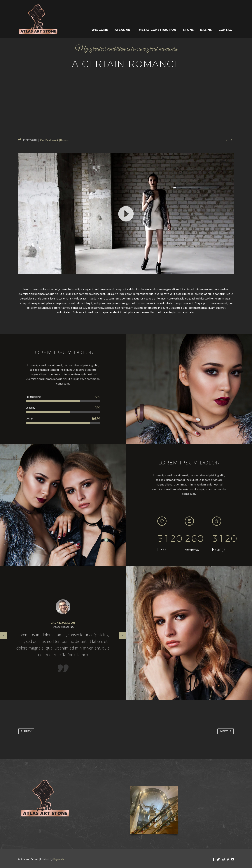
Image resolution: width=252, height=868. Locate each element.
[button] (126, 213)
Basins (206, 30)
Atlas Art (123, 30)
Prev (25, 731)
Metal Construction (157, 30)
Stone (188, 30)
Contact (226, 30)
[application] (126, 213)
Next (227, 731)
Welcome (100, 30)
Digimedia (59, 859)
